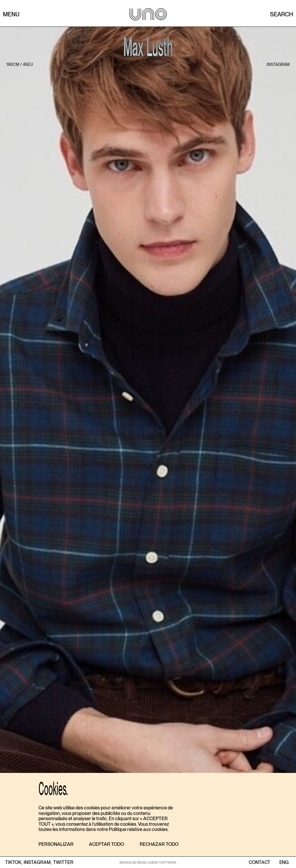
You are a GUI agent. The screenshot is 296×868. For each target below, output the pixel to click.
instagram (278, 64)
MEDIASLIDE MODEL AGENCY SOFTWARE (148, 862)
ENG (284, 862)
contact (260, 862)
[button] (56, 845)
